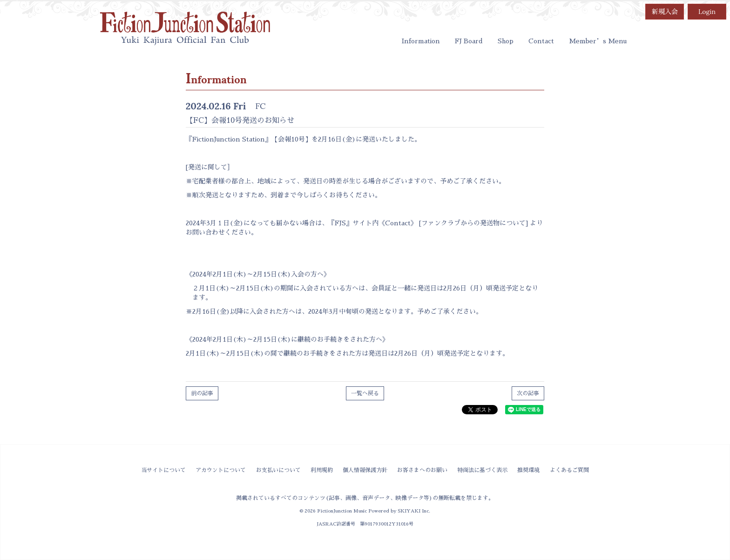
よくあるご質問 (569, 470)
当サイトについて (163, 470)
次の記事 (528, 393)
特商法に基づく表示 (482, 470)
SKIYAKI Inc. (414, 511)
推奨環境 (528, 470)
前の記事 (202, 393)
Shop (506, 41)
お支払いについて (278, 470)
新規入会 (665, 12)
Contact (541, 41)
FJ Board (469, 41)
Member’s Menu (598, 41)
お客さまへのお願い (422, 470)
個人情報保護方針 (365, 470)
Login (707, 12)
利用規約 (322, 470)
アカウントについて (221, 470)
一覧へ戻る (365, 393)
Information (421, 41)
